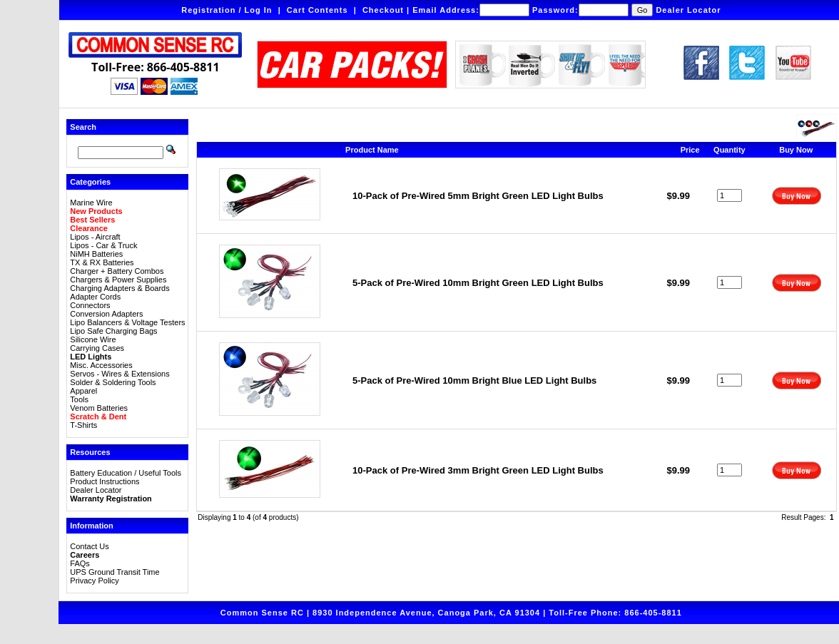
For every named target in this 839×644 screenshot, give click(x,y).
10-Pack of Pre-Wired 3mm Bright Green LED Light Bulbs (478, 470)
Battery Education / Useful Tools (126, 473)
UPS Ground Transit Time (115, 572)
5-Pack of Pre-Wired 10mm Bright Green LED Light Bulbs (478, 283)
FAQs (80, 563)
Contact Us (89, 546)
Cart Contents (317, 10)
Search (83, 127)
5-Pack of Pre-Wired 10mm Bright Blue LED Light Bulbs (474, 380)
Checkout (383, 10)
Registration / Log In (227, 10)
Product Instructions (105, 481)
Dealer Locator (688, 10)
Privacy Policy (94, 581)
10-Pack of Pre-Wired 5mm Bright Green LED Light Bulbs (478, 196)
